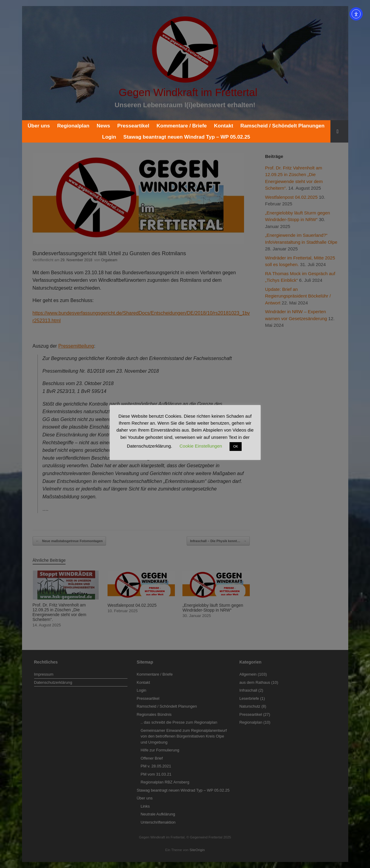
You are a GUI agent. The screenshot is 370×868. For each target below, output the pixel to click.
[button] (339, 131)
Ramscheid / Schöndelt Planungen (283, 126)
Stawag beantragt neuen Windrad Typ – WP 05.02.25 (187, 137)
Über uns (39, 126)
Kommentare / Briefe (182, 126)
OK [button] (236, 446)
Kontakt (224, 126)
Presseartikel (133, 126)
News (103, 126)
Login (109, 137)
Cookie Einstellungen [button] (201, 446)
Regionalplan (73, 126)
